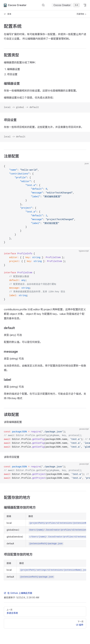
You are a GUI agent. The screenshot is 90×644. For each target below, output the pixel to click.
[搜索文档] (43, 5)
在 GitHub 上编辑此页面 (18, 593)
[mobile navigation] (85, 5)
